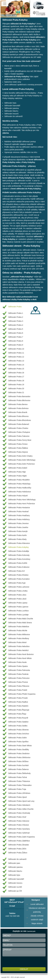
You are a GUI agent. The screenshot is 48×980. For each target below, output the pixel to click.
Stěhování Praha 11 (16, 353)
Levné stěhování (37, 904)
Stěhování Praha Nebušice (19, 646)
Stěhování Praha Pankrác (18, 674)
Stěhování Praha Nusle (17, 662)
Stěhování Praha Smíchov (19, 734)
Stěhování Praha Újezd (17, 797)
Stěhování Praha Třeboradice (20, 785)
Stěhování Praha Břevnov (18, 416)
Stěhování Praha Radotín (18, 706)
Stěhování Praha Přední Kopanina (22, 694)
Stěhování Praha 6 (16, 333)
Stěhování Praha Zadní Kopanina (21, 837)
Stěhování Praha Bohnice (18, 408)
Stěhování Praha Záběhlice (19, 841)
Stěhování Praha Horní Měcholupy (22, 500)
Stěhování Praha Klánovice (19, 543)
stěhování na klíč (24, 181)
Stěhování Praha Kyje (17, 583)
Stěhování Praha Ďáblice (18, 448)
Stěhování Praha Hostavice (19, 508)
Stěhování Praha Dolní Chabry (20, 456)
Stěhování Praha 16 (16, 373)
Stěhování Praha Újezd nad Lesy (21, 801)
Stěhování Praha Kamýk (18, 531)
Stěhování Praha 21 (16, 392)
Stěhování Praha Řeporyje (19, 710)
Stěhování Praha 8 (16, 341)
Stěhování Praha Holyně (18, 496)
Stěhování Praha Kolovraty (19, 555)
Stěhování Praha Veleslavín (19, 805)
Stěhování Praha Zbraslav (19, 845)
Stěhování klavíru (11, 111)
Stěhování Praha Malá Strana (20, 623)
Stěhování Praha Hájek (17, 476)
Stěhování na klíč (15, 887)
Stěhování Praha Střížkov (18, 761)
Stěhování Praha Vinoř (17, 817)
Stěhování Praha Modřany (19, 638)
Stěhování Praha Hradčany (19, 515)
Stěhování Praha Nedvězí (18, 650)
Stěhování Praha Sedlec (18, 726)
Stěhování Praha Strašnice (19, 753)
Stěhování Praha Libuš (17, 599)
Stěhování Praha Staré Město (20, 746)
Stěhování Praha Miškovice (19, 634)
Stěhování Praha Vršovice (18, 825)
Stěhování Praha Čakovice (19, 436)
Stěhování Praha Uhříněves (19, 793)
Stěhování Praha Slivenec (18, 730)
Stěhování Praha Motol (17, 642)
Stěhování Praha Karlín (17, 535)
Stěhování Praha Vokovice (19, 821)
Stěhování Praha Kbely (17, 539)
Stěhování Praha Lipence (18, 607)
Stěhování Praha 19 (16, 385)
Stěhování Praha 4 (16, 325)
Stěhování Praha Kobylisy (18, 547)
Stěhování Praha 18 (16, 381)
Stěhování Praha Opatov (18, 666)
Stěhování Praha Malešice (19, 627)
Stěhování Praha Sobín (17, 738)
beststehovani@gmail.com (15, 909)
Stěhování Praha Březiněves (20, 420)
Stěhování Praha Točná (17, 777)
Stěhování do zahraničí (12, 57)
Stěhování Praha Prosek (18, 698)
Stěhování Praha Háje (17, 472)
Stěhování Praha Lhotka (18, 591)
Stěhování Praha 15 (16, 369)
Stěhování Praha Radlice (18, 702)
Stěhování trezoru (15, 883)
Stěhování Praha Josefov (18, 527)
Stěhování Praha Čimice (18, 444)
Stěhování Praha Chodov (18, 428)
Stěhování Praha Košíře (18, 563)
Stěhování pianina (12, 108)
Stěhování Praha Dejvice (18, 452)
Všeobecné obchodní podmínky (37, 910)
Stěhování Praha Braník (18, 412)
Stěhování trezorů (11, 114)
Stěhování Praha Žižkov (18, 853)
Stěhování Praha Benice (18, 404)
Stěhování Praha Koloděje (19, 551)
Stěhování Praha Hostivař (18, 511)
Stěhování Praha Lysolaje (18, 615)
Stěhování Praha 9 (16, 345)
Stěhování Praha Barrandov (19, 396)
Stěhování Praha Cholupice (19, 432)
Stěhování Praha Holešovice (20, 492)
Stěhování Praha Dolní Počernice (21, 464)
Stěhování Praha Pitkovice (19, 686)
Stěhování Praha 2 (16, 317)
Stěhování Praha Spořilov (18, 742)
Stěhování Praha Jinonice (18, 523)
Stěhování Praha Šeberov (18, 769)
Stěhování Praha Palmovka (19, 670)
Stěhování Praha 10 (16, 349)
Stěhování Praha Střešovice (19, 757)
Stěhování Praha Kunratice (19, 579)
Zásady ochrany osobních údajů (37, 918)
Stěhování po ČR (15, 891)
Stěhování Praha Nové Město (20, 658)
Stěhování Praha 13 (16, 361)
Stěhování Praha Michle (18, 631)
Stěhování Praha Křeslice (18, 575)
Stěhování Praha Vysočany (19, 829)
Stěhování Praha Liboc (17, 595)
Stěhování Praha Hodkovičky (20, 488)
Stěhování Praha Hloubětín (19, 480)
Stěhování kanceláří (12, 106)
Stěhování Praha (15, 307)
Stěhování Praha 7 (16, 337)
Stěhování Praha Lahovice (19, 587)
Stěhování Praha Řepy (17, 714)
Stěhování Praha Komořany (19, 559)
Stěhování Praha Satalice (18, 722)
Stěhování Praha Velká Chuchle (21, 809)
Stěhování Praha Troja (17, 789)
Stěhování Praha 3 (16, 321)
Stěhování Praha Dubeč (18, 468)
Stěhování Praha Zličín (17, 849)
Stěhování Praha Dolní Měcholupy (22, 460)
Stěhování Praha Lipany (18, 603)
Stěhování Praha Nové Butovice (21, 654)
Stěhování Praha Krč (16, 571)
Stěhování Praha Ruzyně (18, 718)
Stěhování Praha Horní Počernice (22, 504)
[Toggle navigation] (5, 4)
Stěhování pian (14, 863)
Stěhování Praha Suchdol (18, 765)
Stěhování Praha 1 (16, 313)
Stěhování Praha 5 (16, 329)
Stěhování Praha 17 (16, 377)
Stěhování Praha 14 (16, 365)
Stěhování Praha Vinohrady (19, 813)
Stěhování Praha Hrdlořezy (19, 519)
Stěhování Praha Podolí (18, 690)
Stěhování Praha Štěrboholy (19, 773)
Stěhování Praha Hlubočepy (19, 484)
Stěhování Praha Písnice (18, 682)
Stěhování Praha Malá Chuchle (21, 619)
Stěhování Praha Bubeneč (19, 424)
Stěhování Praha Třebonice (19, 781)
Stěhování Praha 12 (16, 357)
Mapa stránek (37, 923)
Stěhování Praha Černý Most (20, 440)
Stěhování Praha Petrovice (19, 678)
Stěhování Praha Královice (19, 567)
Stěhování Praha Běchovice (19, 400)
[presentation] (22, 962)
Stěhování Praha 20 (16, 389)
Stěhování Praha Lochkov (18, 611)
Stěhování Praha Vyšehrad (19, 833)
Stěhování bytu (10, 103)
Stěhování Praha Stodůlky (19, 750)
